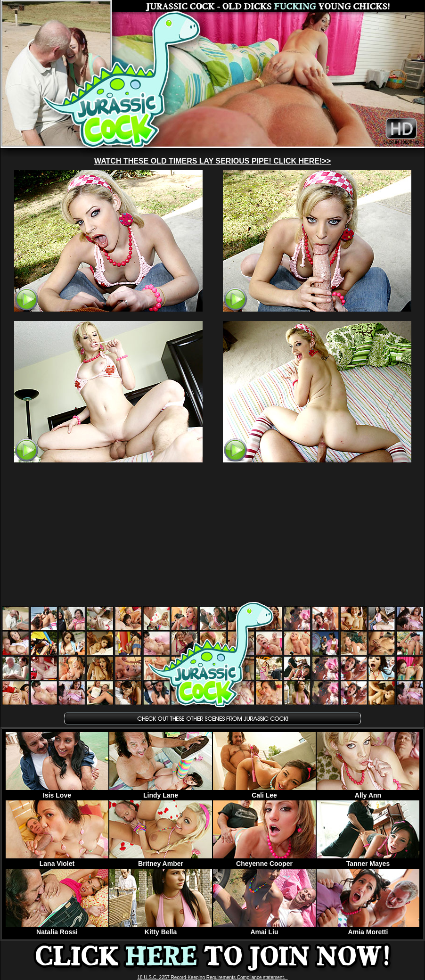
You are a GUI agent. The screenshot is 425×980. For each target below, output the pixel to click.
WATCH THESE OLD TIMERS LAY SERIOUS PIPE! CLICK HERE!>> (212, 161)
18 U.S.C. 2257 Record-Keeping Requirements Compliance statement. (212, 977)
